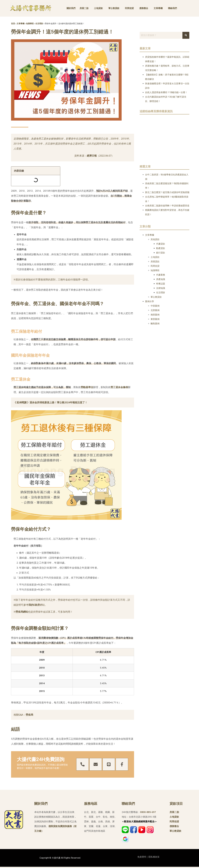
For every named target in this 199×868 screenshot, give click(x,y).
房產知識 (161, 279)
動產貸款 (161, 248)
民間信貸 (129, 8)
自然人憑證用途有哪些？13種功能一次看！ (166, 92)
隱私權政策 (154, 857)
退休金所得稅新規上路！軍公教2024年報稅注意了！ (58, 402)
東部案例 (155, 319)
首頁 (13, 24)
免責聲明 (142, 857)
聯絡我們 (172, 8)
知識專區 (30, 24)
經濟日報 (92, 156)
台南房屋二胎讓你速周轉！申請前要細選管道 (167, 206)
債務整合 (144, 8)
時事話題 (161, 284)
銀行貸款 (161, 253)
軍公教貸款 (114, 8)
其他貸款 (155, 239)
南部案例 (155, 315)
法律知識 (161, 288)
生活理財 (39, 24)
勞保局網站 (22, 612)
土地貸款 (98, 8)
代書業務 (161, 275)
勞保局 (29, 715)
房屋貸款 (155, 262)
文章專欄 (158, 8)
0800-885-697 (148, 812)
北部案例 (155, 310)
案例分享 (150, 301)
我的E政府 (34, 605)
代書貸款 (161, 244)
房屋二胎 (84, 8)
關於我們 (71, 8)
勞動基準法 (87, 387)
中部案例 (155, 306)
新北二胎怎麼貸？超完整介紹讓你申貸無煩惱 (167, 192)
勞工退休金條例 (119, 387)
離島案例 (155, 324)
